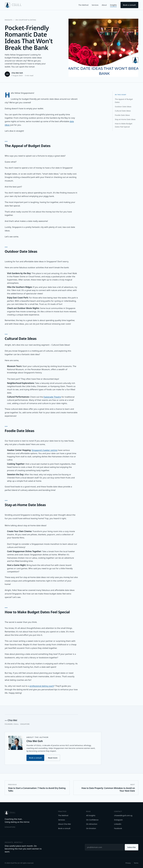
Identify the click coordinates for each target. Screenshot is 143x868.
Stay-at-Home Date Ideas (125, 119)
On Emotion (91, 828)
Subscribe (132, 847)
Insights (113, 5)
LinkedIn (118, 824)
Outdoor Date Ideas (123, 107)
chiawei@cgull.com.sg (123, 815)
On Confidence (92, 820)
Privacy (128, 863)
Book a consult (129, 5)
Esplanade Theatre (52, 397)
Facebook (118, 828)
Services (95, 5)
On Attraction (92, 824)
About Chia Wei (64, 824)
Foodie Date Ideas (122, 115)
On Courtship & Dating (26, 20)
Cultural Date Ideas (123, 111)
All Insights (91, 815)
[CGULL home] (13, 5)
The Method (83, 5)
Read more (53, 758)
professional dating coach (42, 686)
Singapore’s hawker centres (44, 450)
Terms (136, 863)
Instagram (118, 820)
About (104, 5)
